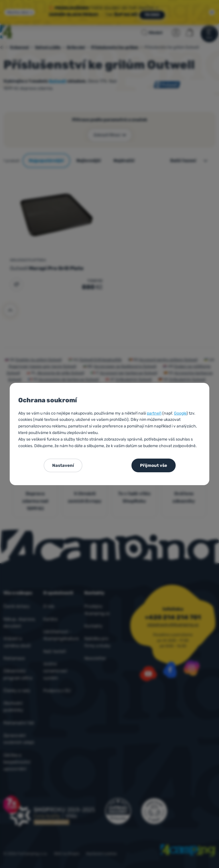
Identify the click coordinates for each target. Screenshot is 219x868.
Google (180, 413)
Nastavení (63, 465)
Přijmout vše (154, 465)
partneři (154, 413)
